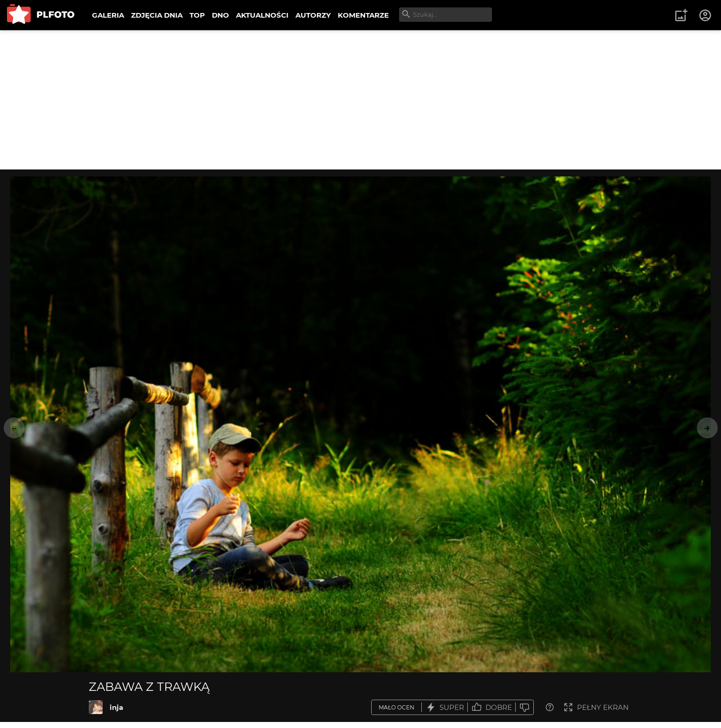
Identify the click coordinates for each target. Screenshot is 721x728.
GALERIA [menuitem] (108, 15)
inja (116, 707)
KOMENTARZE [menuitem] (363, 15)
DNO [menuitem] (220, 15)
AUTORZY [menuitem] (313, 15)
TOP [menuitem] (197, 15)
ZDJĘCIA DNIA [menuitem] (157, 15)
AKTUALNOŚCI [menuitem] (262, 15)
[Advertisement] (360, 100)
